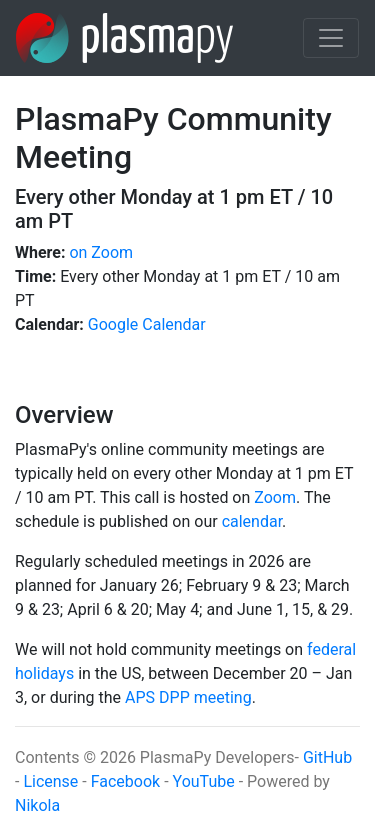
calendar (252, 521)
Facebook (125, 781)
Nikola (37, 805)
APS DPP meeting (188, 697)
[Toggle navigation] (331, 38)
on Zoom (101, 252)
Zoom (275, 497)
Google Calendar (147, 324)
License (52, 781)
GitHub (327, 757)
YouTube (204, 781)
